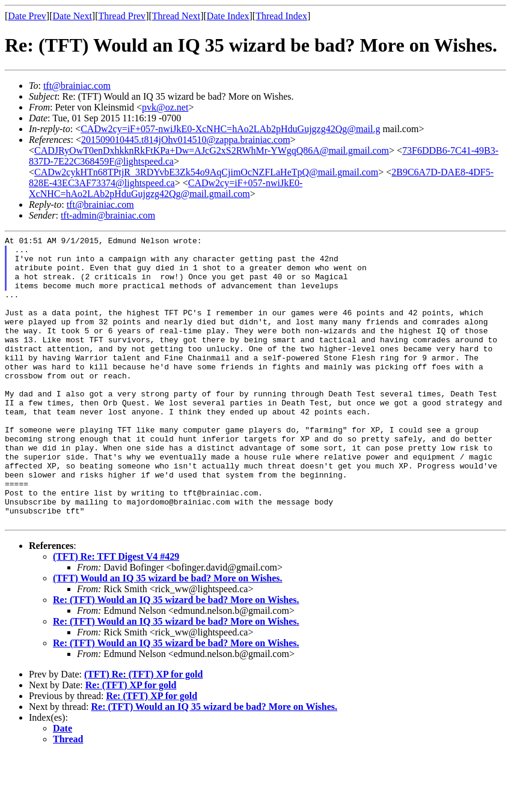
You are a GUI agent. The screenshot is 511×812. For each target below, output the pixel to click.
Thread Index (281, 16)
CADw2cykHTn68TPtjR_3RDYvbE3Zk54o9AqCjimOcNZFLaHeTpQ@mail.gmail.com (206, 172)
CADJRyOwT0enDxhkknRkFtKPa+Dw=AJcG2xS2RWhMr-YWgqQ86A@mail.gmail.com (212, 150)
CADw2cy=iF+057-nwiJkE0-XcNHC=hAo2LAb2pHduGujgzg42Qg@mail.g (230, 129)
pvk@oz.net (165, 107)
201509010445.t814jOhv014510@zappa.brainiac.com (186, 140)
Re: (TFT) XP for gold (131, 743)
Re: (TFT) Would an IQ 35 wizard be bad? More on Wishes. (176, 657)
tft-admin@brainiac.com (108, 215)
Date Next (72, 16)
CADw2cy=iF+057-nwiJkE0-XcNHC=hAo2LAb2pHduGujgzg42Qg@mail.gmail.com (166, 188)
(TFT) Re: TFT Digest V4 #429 (116, 614)
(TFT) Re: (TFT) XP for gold (143, 732)
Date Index (228, 16)
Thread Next (176, 16)
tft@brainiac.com (77, 86)
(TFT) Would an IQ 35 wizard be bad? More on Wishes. (168, 636)
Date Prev (27, 16)
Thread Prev (122, 16)
